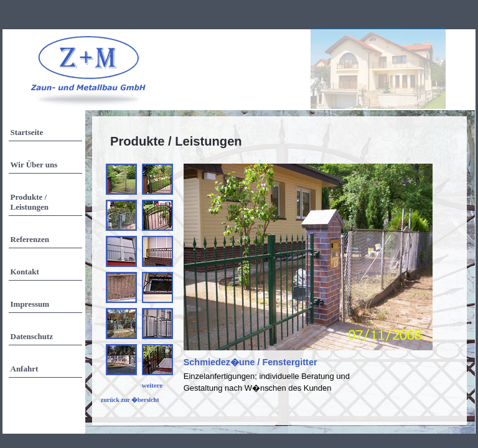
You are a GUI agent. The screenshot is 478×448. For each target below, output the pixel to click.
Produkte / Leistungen (30, 202)
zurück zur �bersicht (130, 400)
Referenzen (30, 239)
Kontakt (25, 272)
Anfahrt (25, 369)
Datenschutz (32, 336)
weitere (152, 385)
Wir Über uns (34, 165)
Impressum (30, 304)
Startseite (27, 132)
